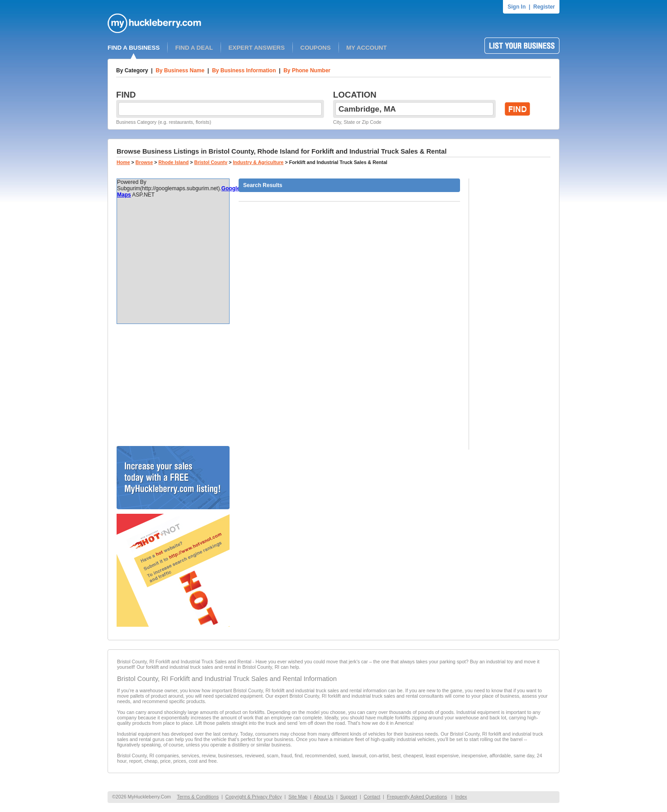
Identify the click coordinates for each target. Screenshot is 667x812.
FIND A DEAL (194, 48)
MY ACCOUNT (366, 48)
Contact (372, 797)
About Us (324, 797)
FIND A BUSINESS (134, 48)
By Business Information (244, 70)
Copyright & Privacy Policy (254, 797)
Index (461, 797)
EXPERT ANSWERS (256, 48)
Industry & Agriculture (258, 162)
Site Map (298, 797)
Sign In (517, 7)
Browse (144, 162)
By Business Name (180, 70)
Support (349, 797)
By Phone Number (307, 70)
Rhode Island (174, 162)
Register (544, 7)
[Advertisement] (173, 385)
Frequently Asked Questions (417, 797)
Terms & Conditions (198, 797)
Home (123, 162)
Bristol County (211, 162)
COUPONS (316, 48)
